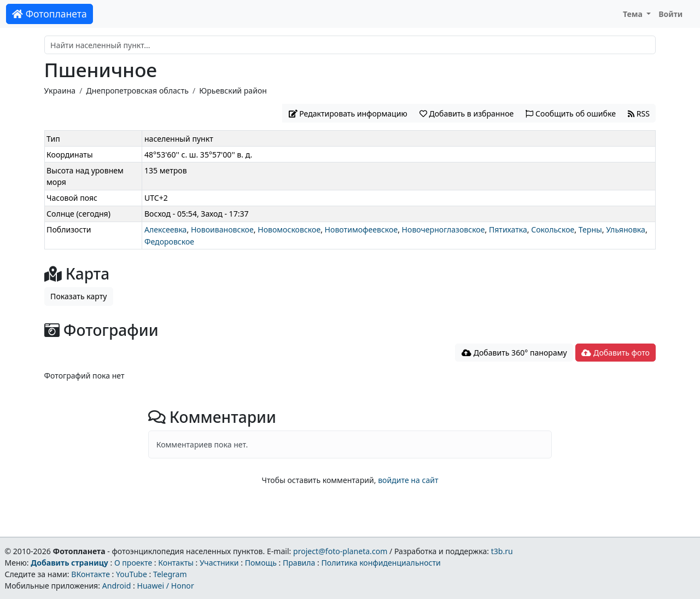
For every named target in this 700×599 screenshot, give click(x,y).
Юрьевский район (233, 91)
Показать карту (78, 296)
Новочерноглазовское (444, 229)
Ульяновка (626, 229)
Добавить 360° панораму (514, 353)
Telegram (170, 574)
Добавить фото (615, 353)
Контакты (176, 563)
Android (117, 586)
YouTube (132, 574)
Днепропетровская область (137, 91)
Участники (219, 563)
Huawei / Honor (165, 586)
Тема (634, 14)
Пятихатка (508, 229)
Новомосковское (289, 229)
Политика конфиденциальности (381, 563)
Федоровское (169, 242)
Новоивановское (222, 229)
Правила (299, 563)
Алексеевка (165, 229)
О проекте (133, 563)
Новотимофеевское (361, 229)
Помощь (261, 563)
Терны (590, 229)
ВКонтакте (91, 574)
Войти (670, 14)
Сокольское (553, 229)
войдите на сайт (408, 480)
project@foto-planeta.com (340, 551)
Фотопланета (49, 14)
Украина (60, 91)
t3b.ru (502, 551)
